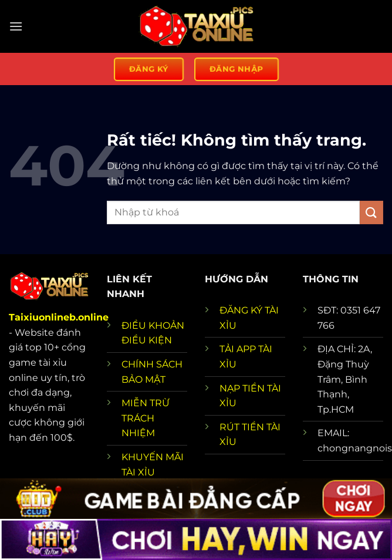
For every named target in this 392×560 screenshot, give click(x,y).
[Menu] (16, 26)
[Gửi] (371, 212)
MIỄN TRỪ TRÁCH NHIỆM (146, 418)
